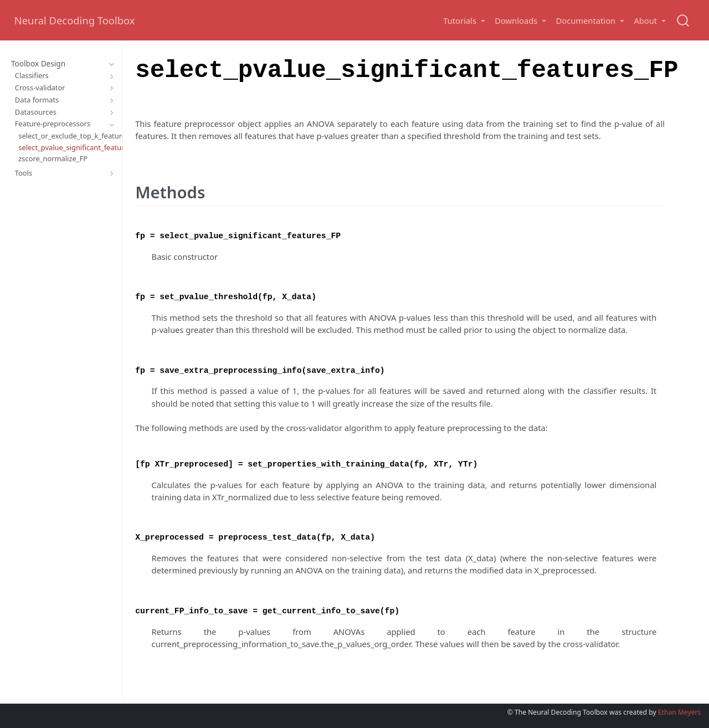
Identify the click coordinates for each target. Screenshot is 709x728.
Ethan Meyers (680, 712)
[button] (464, 21)
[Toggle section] (109, 64)
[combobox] (684, 20)
